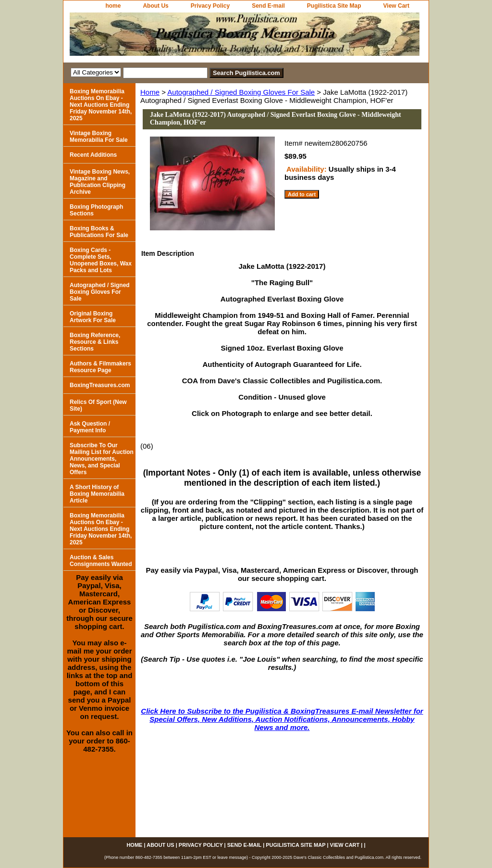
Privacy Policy (210, 6)
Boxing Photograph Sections (96, 210)
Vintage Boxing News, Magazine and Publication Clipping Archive (100, 182)
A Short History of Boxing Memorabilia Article (97, 494)
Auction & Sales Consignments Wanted (101, 561)
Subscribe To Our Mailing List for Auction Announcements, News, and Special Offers (102, 459)
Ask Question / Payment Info (90, 427)
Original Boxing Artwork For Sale (93, 317)
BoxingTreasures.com (100, 385)
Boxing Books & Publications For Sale (99, 232)
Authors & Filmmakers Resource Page (100, 367)
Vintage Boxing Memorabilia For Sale (99, 137)
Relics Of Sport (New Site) (98, 405)
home (113, 6)
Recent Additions (93, 155)
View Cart (396, 6)
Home (150, 92)
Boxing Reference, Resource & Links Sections (95, 342)
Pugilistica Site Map (334, 6)
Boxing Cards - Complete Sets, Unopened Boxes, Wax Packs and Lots (101, 260)
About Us (155, 6)
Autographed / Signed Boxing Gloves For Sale (241, 92)
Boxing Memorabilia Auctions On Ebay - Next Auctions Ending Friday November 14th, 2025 (101, 105)
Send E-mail (268, 6)
